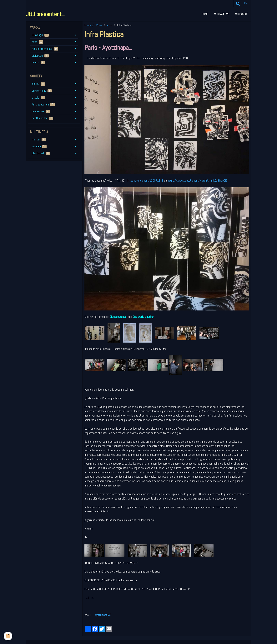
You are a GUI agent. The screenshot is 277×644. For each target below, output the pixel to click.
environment (42, 91)
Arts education (43, 104)
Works (99, 25)
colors (38, 62)
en (246, 3)
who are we (222, 14)
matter (39, 139)
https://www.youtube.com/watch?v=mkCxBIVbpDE (197, 181)
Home (205, 14)
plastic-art (41, 153)
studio (38, 98)
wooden (39, 146)
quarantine (41, 111)
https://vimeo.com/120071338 (145, 181)
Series (38, 84)
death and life (43, 118)
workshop (242, 14)
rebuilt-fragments (45, 49)
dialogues (40, 56)
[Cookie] (8, 636)
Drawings (40, 35)
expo (110, 25)
